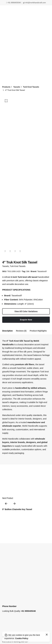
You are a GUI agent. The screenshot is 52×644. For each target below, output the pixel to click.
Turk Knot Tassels (18, 266)
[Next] (14, 504)
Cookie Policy (22, 638)
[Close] (47, 635)
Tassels (6, 266)
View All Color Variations (26, 311)
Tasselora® (42, 271)
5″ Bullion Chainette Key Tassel (17, 509)
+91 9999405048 (13, 3)
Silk (28, 271)
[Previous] (6, 504)
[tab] (7, 331)
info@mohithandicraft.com (34, 3)
